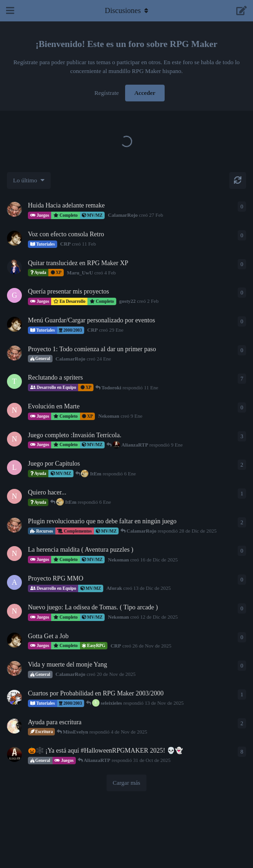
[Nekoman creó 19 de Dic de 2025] (14, 496)
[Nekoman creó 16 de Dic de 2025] (14, 554)
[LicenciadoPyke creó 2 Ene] (14, 467)
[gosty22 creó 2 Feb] (14, 295)
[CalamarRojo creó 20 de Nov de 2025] (14, 668)
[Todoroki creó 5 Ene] (14, 381)
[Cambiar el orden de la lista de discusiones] (29, 180)
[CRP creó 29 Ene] (14, 324)
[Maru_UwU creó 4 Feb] (14, 267)
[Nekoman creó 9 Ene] (14, 410)
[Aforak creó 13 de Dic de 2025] (14, 582)
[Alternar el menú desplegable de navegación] (126, 11)
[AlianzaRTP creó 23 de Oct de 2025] (14, 754)
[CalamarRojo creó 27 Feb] (14, 209)
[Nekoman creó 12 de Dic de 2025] (14, 439)
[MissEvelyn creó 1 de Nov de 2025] (14, 726)
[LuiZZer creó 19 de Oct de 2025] (14, 697)
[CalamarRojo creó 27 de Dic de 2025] (14, 525)
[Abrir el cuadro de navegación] (9, 11)
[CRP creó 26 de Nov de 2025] (14, 640)
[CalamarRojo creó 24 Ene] (14, 353)
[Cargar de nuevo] (238, 180)
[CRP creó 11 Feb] (14, 238)
